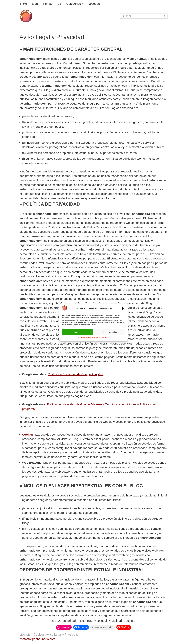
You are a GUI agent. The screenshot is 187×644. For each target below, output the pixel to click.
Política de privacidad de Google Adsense (75, 405)
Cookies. (129, 622)
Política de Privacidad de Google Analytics (76, 375)
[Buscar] (141, 16)
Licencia (85, 622)
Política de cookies (84, 338)
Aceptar (77, 332)
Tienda (47, 4)
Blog (35, 4)
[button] (124, 309)
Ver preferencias (110, 332)
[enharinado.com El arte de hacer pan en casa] (26, 16)
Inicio (24, 4)
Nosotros (94, 4)
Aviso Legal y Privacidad (101, 338)
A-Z (59, 4)
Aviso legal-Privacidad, (108, 622)
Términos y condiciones (121, 405)
